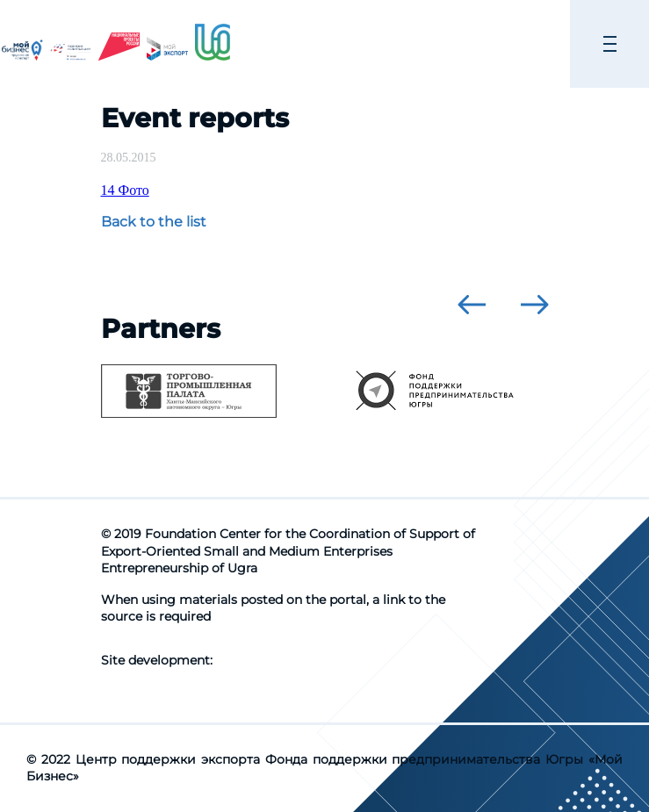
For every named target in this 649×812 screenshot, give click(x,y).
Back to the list (154, 222)
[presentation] (472, 305)
